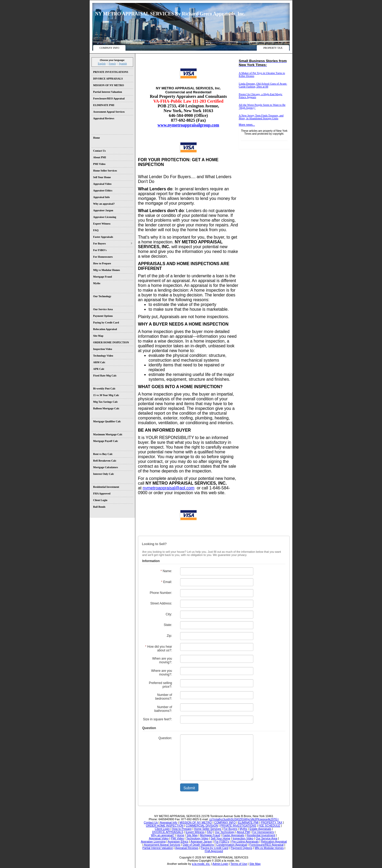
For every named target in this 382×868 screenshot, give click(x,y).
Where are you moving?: (162, 673)
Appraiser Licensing (105, 217)
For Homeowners (103, 257)
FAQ (96, 230)
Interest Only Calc (104, 474)
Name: (166, 571)
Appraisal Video (102, 184)
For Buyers (99, 244)
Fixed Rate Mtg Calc (105, 376)
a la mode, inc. (201, 864)
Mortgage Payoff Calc (106, 441)
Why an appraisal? (104, 204)
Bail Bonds (99, 507)
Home (97, 138)
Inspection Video (103, 349)
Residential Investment (106, 487)
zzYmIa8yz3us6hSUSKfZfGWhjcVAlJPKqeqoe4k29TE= (244, 819)
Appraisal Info (101, 197)
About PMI (100, 157)
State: (168, 625)
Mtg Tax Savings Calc (105, 402)
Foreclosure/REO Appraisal (109, 98)
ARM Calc (99, 362)
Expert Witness (102, 224)
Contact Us (99, 151)
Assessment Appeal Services (109, 112)
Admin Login (220, 864)
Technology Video (103, 356)
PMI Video (99, 164)
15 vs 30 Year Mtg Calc (106, 395)
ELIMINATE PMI (104, 105)
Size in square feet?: (157, 719)
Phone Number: (161, 593)
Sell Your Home (102, 177)
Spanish (123, 63)
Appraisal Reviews (104, 118)
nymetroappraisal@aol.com (169, 488)
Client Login (100, 500)
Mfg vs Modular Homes (107, 270)
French (112, 63)
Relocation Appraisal (105, 329)
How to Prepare (102, 263)
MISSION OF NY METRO (108, 85)
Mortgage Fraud (103, 277)
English (102, 63)
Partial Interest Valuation (108, 92)
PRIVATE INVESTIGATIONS (111, 72)
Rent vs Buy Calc (103, 454)
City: (169, 614)
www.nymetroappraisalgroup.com (188, 125)
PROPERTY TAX (273, 48)
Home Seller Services (105, 171)
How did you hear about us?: (159, 648)
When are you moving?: (162, 660)
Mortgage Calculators (106, 467)
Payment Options (103, 316)
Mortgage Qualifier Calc (107, 421)
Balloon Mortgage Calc (106, 408)
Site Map (98, 336)
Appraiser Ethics (103, 190)
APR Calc (99, 369)
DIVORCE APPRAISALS (108, 79)
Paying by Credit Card (106, 323)
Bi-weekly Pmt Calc (104, 389)
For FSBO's (100, 250)
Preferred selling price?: (160, 685)
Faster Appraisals (103, 237)
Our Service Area (103, 309)
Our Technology (102, 296)
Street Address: (161, 603)
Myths (97, 283)
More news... (247, 125)
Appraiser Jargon (103, 210)
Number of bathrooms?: (163, 709)
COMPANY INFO (109, 48)
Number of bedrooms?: (164, 697)
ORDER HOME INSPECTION (111, 342)
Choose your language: (112, 60)
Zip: (169, 636)
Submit (189, 788)
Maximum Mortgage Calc (108, 434)
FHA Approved (102, 494)
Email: (166, 582)
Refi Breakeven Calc (105, 461)
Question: (165, 738)
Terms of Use (239, 864)
